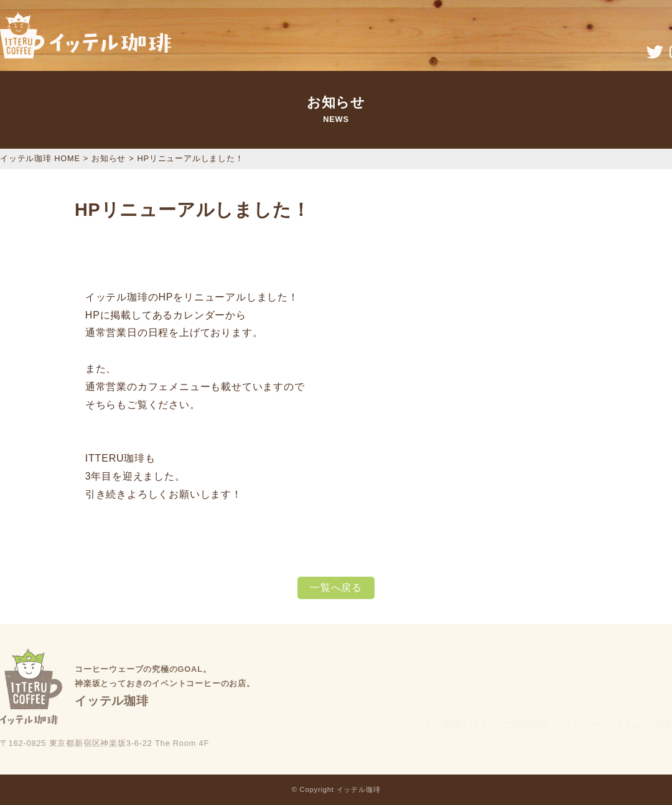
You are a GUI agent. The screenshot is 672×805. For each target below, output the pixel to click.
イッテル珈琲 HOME (40, 158)
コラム (628, 724)
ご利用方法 (526, 724)
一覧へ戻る (336, 588)
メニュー (581, 724)
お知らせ (109, 158)
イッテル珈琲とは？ (447, 724)
